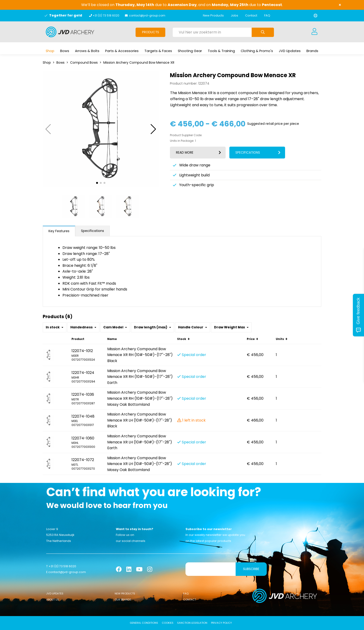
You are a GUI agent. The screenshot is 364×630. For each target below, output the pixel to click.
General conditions (144, 623)
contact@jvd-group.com (147, 15)
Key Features (59, 231)
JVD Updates (55, 594)
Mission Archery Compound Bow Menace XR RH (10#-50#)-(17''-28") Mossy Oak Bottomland (140, 398)
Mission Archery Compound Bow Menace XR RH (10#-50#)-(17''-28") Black (140, 355)
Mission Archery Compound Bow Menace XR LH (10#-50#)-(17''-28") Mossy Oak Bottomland (140, 464)
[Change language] (315, 16)
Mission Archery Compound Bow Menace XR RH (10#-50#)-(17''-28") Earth (140, 377)
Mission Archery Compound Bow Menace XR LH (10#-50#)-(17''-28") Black (140, 420)
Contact (251, 15)
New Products (213, 15)
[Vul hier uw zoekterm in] (212, 32)
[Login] (314, 32)
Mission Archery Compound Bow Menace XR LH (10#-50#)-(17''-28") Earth (140, 442)
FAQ (267, 15)
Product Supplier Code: (186, 135)
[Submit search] (263, 32)
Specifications (93, 231)
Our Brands (123, 600)
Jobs (234, 15)
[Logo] (70, 32)
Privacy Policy (221, 623)
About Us (53, 600)
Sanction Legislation (192, 623)
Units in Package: (182, 141)
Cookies (168, 623)
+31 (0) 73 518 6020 (106, 15)
